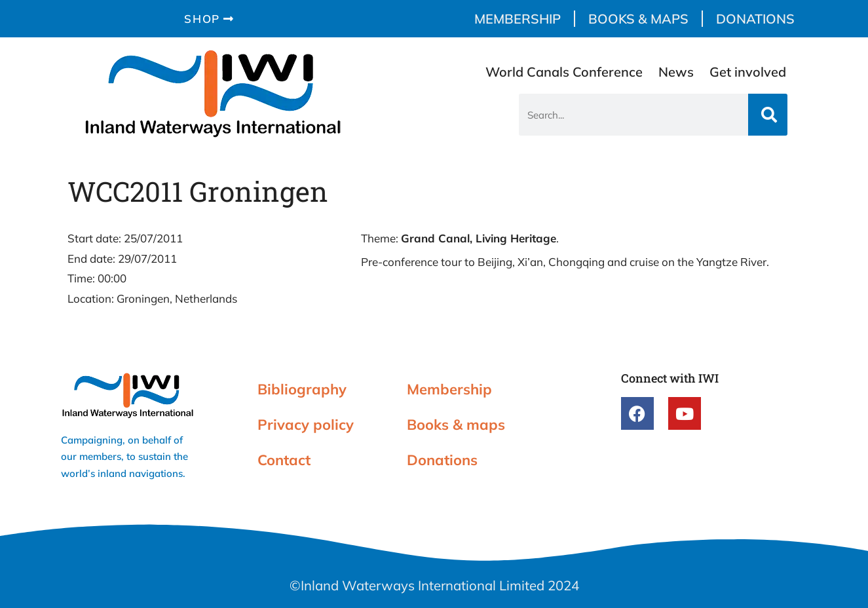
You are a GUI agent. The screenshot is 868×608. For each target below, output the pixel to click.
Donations (755, 19)
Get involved (748, 72)
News (676, 72)
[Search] (768, 115)
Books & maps (638, 19)
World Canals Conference (564, 72)
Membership (518, 19)
